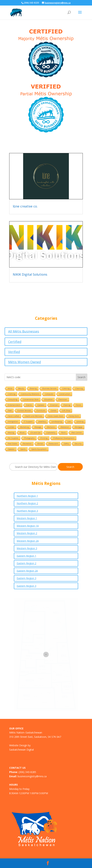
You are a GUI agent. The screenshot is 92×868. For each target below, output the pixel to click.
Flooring (67, 405)
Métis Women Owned (25, 362)
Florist (79, 405)
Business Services (49, 388)
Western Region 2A (28, 541)
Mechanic (51, 427)
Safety (66, 444)
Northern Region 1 (27, 496)
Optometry (51, 433)
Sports (23, 449)
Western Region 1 (27, 518)
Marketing (25, 427)
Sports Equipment (39, 449)
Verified (14, 352)
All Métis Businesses (24, 331)
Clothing (12, 394)
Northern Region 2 (27, 503)
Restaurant (53, 444)
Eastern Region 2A (27, 571)
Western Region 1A (28, 526)
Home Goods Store (56, 416)
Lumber (11, 427)
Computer (49, 394)
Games (54, 411)
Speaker (11, 449)
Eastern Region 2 (26, 563)
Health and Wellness (34, 416)
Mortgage (79, 427)
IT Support (28, 422)
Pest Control (77, 433)
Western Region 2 (27, 533)
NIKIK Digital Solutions (30, 274)
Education (49, 399)
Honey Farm (74, 416)
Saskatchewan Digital (21, 750)
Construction (65, 394)
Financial (54, 405)
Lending (80, 422)
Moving (11, 433)
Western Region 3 (27, 548)
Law (69, 422)
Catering (66, 388)
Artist (10, 388)
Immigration (13, 422)
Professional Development (64, 438)
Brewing (33, 388)
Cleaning (79, 388)
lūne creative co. (25, 206)
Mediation (65, 427)
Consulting (13, 399)
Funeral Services (24, 411)
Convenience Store (31, 399)
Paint (63, 433)
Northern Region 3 (27, 511)
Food (10, 411)
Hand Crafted (14, 416)
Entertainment (14, 405)
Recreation (27, 444)
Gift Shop (66, 411)
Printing (44, 438)
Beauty (21, 388)
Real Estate (13, 444)
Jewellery (42, 422)
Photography (29, 438)
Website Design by (20, 745)
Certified (15, 342)
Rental (40, 444)
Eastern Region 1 (26, 556)
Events (29, 405)
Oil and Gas (36, 433)
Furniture (41, 411)
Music (22, 433)
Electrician (63, 399)
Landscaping (57, 422)
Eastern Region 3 (26, 578)
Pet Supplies (13, 438)
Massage (38, 427)
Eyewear (41, 405)
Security (78, 444)
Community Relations (30, 394)
